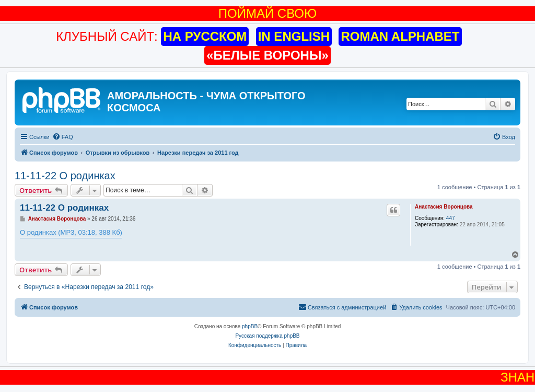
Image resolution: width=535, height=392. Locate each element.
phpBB (250, 326)
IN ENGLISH (294, 36)
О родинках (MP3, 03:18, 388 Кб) (71, 232)
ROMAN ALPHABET (400, 36)
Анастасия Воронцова (444, 207)
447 (451, 218)
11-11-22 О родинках (65, 176)
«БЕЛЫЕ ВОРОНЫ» (267, 55)
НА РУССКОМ (205, 36)
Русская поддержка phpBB (267, 336)
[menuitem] (63, 137)
